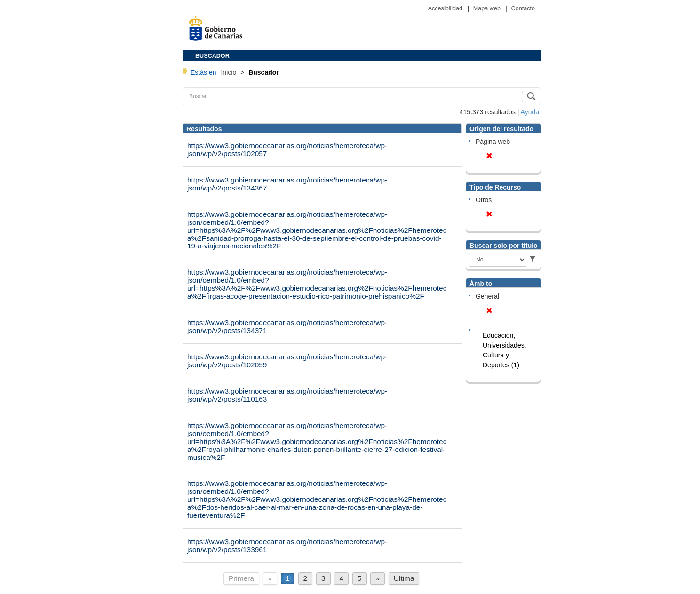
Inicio (229, 72)
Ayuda (530, 112)
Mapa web (488, 8)
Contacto (523, 8)
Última (404, 578)
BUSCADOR (212, 56)
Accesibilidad (446, 8)
